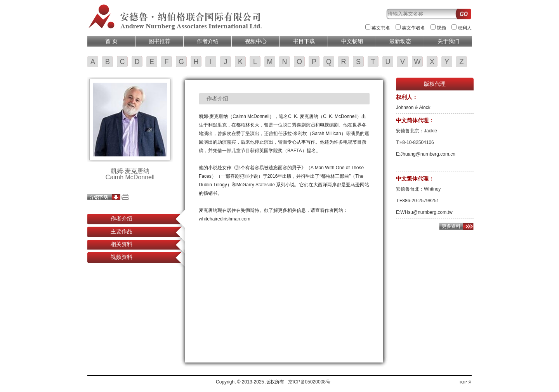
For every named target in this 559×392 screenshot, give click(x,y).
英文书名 (381, 28)
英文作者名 (413, 28)
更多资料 (451, 226)
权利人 (465, 28)
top (465, 382)
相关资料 (122, 244)
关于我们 (448, 41)
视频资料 (122, 257)
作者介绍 (208, 41)
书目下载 (304, 41)
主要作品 (122, 231)
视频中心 (256, 41)
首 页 (111, 41)
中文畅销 (352, 41)
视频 (441, 28)
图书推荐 (160, 41)
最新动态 (400, 41)
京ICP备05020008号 (309, 382)
